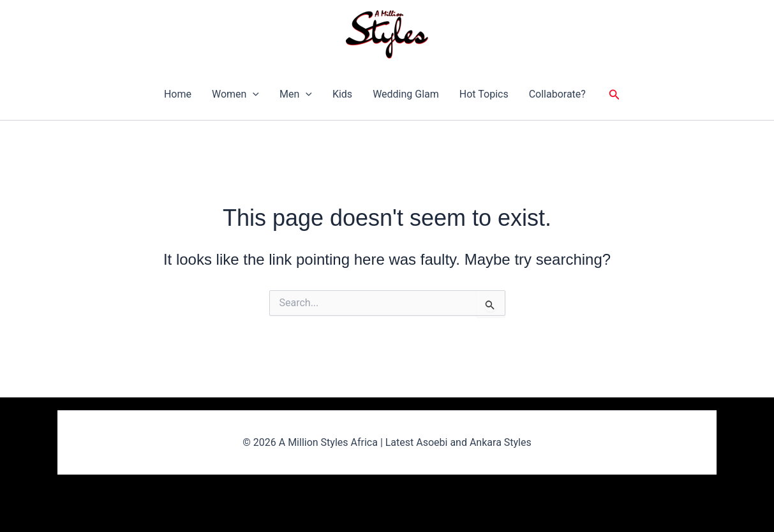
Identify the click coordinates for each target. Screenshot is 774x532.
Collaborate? (557, 94)
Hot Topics (484, 94)
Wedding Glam (406, 94)
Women (235, 94)
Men (296, 94)
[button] (253, 94)
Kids (342, 94)
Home (178, 94)
